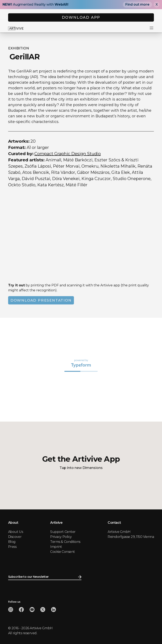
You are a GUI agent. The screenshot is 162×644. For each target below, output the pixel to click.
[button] (151, 28)
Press (12, 547)
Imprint (56, 547)
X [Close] (157, 4)
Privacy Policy (61, 537)
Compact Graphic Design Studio (68, 154)
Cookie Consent (62, 552)
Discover (15, 537)
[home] (16, 28)
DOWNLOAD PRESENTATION (41, 300)
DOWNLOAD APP (81, 17)
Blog (12, 542)
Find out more (137, 4)
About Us (16, 532)
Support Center (63, 532)
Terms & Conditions (65, 542)
